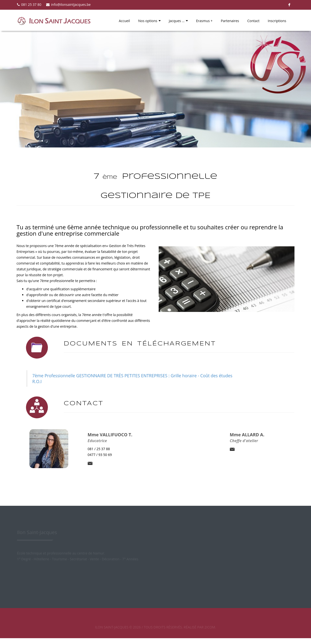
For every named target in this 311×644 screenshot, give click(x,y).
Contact (253, 21)
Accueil (124, 21)
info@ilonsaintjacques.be (68, 4)
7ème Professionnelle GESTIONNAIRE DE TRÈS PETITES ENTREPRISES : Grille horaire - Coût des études (132, 376)
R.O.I (37, 381)
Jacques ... (178, 21)
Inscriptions (277, 21)
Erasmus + (204, 21)
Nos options (149, 21)
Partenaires (230, 21)
